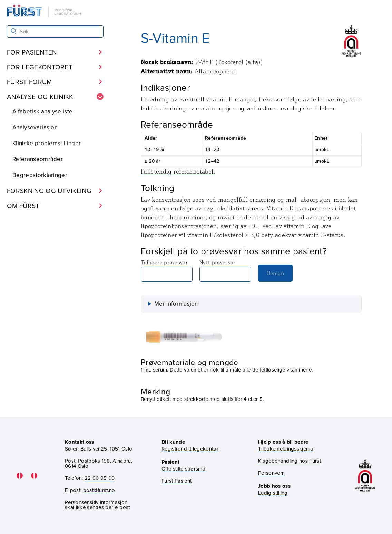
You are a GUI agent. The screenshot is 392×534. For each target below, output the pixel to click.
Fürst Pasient (177, 481)
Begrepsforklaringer (40, 175)
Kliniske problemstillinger (47, 143)
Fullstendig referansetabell (178, 171)
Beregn (276, 273)
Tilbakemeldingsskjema (286, 449)
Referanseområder (38, 159)
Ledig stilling (273, 493)
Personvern (271, 473)
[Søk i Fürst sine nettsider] (55, 31)
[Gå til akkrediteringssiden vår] (365, 476)
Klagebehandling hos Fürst (290, 461)
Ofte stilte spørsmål (184, 469)
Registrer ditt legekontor (190, 449)
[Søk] (14, 31)
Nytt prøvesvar (225, 270)
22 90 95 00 (100, 478)
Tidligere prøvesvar (167, 270)
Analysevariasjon (35, 127)
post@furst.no (99, 490)
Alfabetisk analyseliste (42, 111)
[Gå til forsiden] (45, 12)
